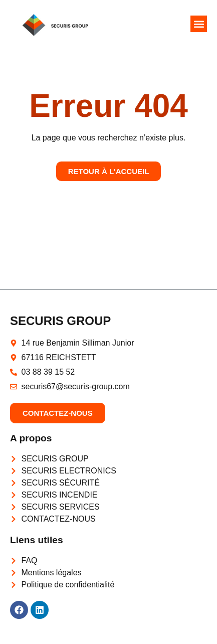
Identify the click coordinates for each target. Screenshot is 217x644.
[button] (199, 24)
